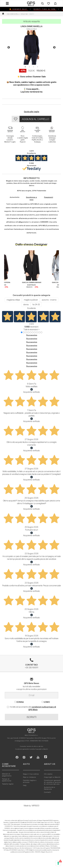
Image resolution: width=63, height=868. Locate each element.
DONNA (19, 702)
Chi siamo (48, 774)
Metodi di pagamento (7, 775)
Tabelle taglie (8, 784)
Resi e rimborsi (30, 777)
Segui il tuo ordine (31, 774)
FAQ (25, 785)
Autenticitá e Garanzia (50, 788)
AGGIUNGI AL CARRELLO (35, 119)
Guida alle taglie (32, 112)
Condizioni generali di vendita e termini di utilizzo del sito (53, 782)
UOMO (46, 702)
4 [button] (38, 67)
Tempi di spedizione (7, 780)
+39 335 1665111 (32, 664)
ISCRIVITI (32, 717)
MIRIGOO (35, 806)
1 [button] (25, 67)
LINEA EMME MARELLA (32, 26)
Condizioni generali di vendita (25, 749)
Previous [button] (9, 47)
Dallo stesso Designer (32, 244)
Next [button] (54, 47)
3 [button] (33, 67)
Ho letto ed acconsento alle (32, 708)
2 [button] (29, 67)
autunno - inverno (49, 300)
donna (26, 305)
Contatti (47, 792)
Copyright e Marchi (41, 749)
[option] (32, 47)
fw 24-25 (36, 305)
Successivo (32, 335)
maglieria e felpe (13, 300)
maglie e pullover (31, 300)
